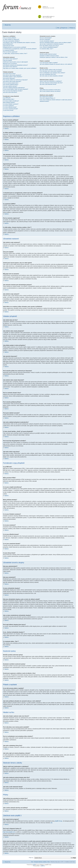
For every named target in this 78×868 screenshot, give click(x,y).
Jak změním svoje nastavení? (10, 59)
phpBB (34, 865)
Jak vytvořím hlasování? (9, 78)
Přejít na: (31, 858)
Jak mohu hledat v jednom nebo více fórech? (51, 70)
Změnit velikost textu (73, 25)
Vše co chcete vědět (49, 17)
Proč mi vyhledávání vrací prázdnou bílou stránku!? (52, 73)
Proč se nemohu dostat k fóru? (11, 83)
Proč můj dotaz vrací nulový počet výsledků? (51, 71)
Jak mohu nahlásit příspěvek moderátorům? (14, 88)
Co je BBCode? (7, 98)
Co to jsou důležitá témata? (10, 107)
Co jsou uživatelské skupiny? (47, 41)
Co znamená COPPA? (9, 50)
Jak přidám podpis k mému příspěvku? (13, 77)
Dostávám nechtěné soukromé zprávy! (49, 56)
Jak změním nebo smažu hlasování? (12, 81)
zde (51, 823)
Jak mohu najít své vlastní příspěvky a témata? (51, 76)
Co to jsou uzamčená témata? (10, 109)
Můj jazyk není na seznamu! (10, 64)
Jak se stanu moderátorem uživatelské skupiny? (52, 44)
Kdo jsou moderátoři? (45, 39)
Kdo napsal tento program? (46, 97)
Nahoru (7, 129)
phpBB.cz (43, 866)
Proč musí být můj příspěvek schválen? (13, 91)
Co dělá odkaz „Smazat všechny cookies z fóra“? (15, 53)
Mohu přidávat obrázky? (9, 102)
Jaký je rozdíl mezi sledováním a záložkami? (51, 81)
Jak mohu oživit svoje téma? (10, 92)
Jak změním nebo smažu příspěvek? (12, 75)
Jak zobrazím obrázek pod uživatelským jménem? (15, 65)
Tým (32, 862)
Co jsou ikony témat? (8, 110)
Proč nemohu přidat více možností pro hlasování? (15, 80)
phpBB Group (59, 821)
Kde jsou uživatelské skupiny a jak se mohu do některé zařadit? (55, 43)
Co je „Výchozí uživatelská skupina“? (49, 47)
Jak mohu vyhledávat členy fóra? (48, 74)
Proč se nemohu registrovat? (10, 52)
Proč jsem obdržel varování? (10, 86)
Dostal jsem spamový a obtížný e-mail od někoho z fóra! (54, 57)
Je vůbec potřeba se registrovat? (11, 39)
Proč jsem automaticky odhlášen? (11, 41)
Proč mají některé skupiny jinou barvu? (49, 46)
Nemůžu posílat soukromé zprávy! (48, 54)
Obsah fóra (8, 25)
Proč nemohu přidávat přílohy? (11, 85)
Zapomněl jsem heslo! (9, 46)
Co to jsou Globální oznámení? (11, 104)
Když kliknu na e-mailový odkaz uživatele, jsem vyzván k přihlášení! (20, 68)
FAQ (58, 28)
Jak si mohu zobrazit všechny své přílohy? (50, 91)
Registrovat (64, 28)
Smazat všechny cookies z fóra (42, 862)
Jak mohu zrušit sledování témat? (48, 84)
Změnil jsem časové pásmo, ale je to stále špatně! (15, 62)
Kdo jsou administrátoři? (46, 38)
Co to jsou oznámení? (8, 106)
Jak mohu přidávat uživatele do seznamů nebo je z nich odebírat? (56, 64)
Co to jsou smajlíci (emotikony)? (11, 101)
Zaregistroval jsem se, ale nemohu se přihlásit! (15, 47)
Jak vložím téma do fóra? (9, 74)
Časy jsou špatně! (7, 60)
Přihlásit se (72, 28)
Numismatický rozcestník (49, 7)
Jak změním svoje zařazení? (10, 67)
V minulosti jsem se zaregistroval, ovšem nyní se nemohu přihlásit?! (20, 49)
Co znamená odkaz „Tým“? (46, 49)
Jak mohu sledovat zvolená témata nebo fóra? (51, 83)
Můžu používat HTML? (9, 99)
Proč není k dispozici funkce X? (47, 98)
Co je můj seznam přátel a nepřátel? (49, 63)
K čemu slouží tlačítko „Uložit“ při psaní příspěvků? (16, 89)
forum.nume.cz (20, 8)
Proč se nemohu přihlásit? (9, 38)
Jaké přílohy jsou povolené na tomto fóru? (50, 90)
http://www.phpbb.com (9, 832)
